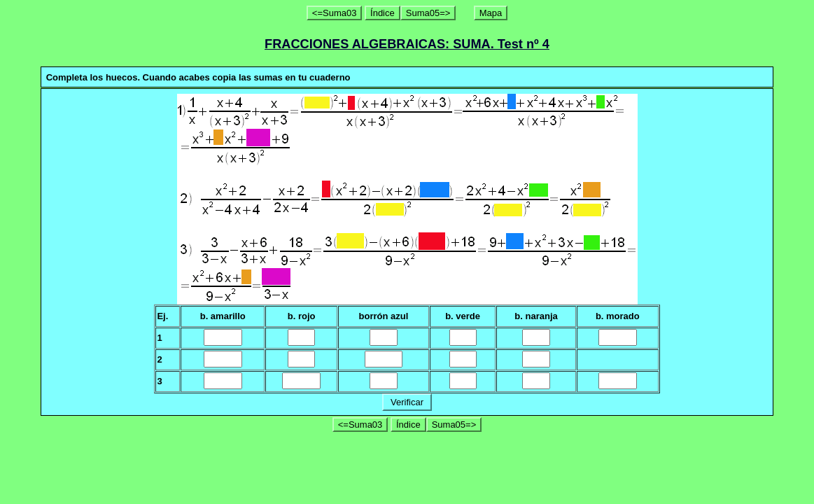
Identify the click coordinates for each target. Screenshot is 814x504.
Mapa (491, 13)
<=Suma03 (335, 13)
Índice (383, 13)
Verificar (407, 402)
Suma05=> (428, 13)
